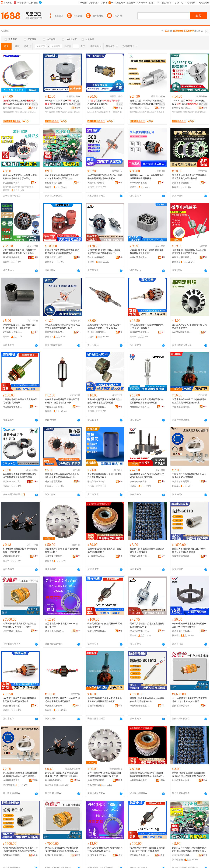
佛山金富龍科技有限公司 (12, 183)
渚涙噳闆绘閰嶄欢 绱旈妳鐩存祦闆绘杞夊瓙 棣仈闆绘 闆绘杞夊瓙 (147, 849)
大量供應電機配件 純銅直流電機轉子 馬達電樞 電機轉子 (20, 401)
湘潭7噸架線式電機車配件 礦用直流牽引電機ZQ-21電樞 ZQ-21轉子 (19, 625)
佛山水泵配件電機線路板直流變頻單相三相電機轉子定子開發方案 (62, 177)
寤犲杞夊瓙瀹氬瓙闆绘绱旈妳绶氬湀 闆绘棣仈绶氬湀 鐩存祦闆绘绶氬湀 (190, 775)
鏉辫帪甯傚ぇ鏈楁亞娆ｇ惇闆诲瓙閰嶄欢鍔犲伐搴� (182, 780)
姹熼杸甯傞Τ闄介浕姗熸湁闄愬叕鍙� (55, 108)
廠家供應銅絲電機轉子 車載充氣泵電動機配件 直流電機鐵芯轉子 (62, 401)
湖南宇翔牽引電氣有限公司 (12, 631)
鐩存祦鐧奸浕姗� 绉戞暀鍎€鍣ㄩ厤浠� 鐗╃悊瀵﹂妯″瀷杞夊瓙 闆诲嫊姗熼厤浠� (62, 775)
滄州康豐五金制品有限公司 (97, 556)
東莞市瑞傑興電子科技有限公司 (182, 482)
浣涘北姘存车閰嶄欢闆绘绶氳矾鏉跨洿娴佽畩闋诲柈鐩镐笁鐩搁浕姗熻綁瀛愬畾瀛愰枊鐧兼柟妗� (189, 849)
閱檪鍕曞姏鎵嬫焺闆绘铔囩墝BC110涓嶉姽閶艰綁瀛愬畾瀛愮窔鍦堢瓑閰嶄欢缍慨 (20, 849)
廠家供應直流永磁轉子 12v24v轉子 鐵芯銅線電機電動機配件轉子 (62, 700)
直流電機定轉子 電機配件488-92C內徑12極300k (62, 625)
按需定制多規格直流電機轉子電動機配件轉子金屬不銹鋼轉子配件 (147, 401)
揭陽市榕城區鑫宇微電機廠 (12, 556)
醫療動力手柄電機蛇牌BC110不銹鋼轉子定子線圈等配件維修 (189, 550)
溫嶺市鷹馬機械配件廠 (55, 631)
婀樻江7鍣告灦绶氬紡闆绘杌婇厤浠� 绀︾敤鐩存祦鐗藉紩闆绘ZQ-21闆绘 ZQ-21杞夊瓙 (62, 849)
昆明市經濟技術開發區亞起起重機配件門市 (55, 257)
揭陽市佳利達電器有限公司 (182, 257)
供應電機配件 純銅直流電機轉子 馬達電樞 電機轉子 (105, 625)
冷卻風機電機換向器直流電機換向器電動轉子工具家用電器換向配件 (62, 476)
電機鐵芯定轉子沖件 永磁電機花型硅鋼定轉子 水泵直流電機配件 (105, 401)
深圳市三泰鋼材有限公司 (12, 482)
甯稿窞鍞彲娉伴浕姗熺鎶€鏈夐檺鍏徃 (97, 108)
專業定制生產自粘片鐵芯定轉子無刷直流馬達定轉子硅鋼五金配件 (20, 326)
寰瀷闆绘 (50, 112)
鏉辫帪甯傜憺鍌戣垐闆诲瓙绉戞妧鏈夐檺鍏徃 (12, 780)
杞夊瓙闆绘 (31, 112)
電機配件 (7, 187)
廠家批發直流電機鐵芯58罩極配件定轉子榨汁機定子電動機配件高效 (20, 476)
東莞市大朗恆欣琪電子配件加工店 (139, 556)
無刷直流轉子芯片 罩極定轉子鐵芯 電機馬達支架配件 (190, 326)
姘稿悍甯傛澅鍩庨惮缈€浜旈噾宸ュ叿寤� (97, 780)
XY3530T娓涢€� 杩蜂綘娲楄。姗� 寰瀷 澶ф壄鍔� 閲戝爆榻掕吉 (189, 102)
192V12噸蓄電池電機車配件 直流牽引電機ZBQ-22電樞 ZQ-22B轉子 (190, 700)
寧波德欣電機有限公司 (12, 257)
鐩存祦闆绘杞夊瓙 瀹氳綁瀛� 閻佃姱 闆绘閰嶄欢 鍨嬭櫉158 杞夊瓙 (104, 775)
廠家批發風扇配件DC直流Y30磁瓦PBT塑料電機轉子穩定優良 (147, 476)
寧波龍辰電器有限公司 (55, 407)
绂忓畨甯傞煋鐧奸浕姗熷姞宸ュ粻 (139, 855)
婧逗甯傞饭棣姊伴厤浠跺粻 (97, 855)
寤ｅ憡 (35, 104)
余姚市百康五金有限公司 (97, 482)
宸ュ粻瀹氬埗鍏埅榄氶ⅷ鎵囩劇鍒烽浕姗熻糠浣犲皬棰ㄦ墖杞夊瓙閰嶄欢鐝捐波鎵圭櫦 (20, 775)
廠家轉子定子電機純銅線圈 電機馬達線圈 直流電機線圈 (147, 550)
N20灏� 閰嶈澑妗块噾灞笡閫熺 (104, 102)
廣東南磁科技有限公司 (139, 482)
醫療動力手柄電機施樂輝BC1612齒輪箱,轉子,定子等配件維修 (147, 700)
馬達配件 (16, 187)
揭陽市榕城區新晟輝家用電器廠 (55, 332)
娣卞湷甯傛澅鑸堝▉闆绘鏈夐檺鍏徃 (12, 108)
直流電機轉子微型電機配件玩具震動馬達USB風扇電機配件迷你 (189, 252)
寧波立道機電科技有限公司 (97, 257)
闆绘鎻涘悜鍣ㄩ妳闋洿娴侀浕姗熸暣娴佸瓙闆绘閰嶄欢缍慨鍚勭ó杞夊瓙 (147, 775)
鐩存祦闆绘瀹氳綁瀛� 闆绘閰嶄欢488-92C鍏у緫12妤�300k (105, 849)
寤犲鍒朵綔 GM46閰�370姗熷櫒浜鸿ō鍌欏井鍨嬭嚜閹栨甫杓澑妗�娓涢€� (146, 102)
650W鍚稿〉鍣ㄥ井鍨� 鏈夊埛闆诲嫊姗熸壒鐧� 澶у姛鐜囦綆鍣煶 (62, 102)
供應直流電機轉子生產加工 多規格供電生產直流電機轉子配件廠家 (105, 700)
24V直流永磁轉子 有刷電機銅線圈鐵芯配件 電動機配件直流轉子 (20, 700)
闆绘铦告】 (107, 112)
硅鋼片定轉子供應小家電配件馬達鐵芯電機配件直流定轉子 (147, 252)
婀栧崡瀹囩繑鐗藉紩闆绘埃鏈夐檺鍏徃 (55, 855)
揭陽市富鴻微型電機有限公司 (97, 183)
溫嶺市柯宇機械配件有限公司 (97, 407)
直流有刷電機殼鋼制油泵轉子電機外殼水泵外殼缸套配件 (104, 476)
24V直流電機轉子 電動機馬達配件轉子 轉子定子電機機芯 (147, 326)
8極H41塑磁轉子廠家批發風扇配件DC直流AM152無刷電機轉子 (190, 625)
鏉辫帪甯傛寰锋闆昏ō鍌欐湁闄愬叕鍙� (12, 855)
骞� (35, 108)
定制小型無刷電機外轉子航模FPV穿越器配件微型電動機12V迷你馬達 (19, 252)
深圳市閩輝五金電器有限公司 (182, 332)
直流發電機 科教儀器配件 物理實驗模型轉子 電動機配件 (20, 550)
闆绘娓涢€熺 (94, 112)
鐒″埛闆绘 (20, 112)
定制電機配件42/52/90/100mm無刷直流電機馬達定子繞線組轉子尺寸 (104, 252)
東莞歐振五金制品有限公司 (12, 332)
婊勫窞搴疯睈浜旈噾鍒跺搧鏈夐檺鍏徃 (139, 780)
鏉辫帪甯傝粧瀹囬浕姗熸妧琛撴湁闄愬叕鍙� (182, 108)
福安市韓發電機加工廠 (12, 407)
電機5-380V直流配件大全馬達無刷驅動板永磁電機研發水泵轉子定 (20, 177)
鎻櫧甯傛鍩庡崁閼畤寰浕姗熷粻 (55, 780)
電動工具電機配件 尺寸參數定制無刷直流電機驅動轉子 (147, 625)
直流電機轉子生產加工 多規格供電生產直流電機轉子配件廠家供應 (189, 401)
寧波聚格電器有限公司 (139, 332)
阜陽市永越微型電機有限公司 (182, 407)
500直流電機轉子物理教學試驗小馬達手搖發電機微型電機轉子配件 (105, 177)
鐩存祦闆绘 (8, 112)
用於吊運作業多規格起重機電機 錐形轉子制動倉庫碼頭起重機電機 (62, 252)
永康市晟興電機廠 (138, 183)
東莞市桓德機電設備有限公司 (182, 556)
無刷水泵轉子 (27, 187)
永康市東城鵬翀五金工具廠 (55, 556)
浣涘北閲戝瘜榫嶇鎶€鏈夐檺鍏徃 (182, 855)
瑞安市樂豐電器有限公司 (55, 482)
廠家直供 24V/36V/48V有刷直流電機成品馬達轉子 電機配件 (147, 177)
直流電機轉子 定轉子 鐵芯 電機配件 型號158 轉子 (62, 550)
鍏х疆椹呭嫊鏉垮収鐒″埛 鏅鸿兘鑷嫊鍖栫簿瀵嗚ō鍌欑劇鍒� (20, 102)
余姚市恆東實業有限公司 (139, 407)
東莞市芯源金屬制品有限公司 (182, 183)
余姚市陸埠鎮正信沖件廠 (139, 257)
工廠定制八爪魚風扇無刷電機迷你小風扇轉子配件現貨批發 (189, 476)
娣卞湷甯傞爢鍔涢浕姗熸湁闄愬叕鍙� (139, 108)
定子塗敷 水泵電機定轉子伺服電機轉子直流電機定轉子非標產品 (189, 177)
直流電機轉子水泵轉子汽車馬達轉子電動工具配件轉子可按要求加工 (104, 326)
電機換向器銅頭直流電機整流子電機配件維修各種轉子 (104, 550)
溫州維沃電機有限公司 (97, 332)
